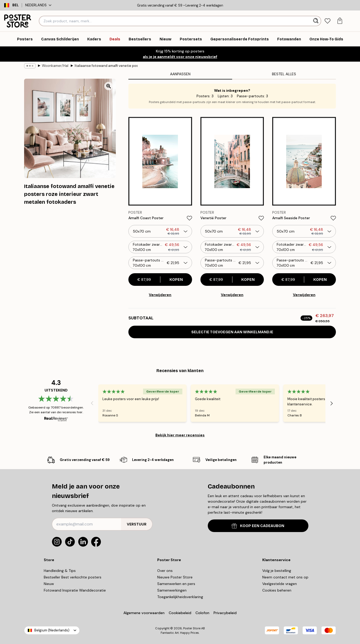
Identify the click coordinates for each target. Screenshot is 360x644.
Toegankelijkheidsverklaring (180, 597)
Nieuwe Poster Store (175, 577)
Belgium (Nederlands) (52, 630)
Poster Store (192, 628)
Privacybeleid (225, 613)
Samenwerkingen (172, 590)
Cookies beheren (277, 590)
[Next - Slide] (332, 403)
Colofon (202, 613)
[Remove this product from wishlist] (189, 218)
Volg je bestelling (277, 571)
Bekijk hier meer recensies (180, 435)
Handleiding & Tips (60, 571)
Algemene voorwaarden (144, 613)
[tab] (328, 21)
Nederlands (38, 5)
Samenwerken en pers (176, 584)
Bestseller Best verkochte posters (73, 577)
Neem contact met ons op (285, 577)
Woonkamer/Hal (55, 66)
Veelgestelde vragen (280, 584)
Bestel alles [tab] (284, 74)
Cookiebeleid (180, 613)
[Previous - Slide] (92, 403)
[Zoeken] (316, 21)
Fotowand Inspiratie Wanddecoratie (75, 590)
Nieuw (49, 584)
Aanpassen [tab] (180, 74)
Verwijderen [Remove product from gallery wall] (160, 295)
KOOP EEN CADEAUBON (258, 526)
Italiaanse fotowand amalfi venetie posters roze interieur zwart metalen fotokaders (106, 66)
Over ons (165, 571)
